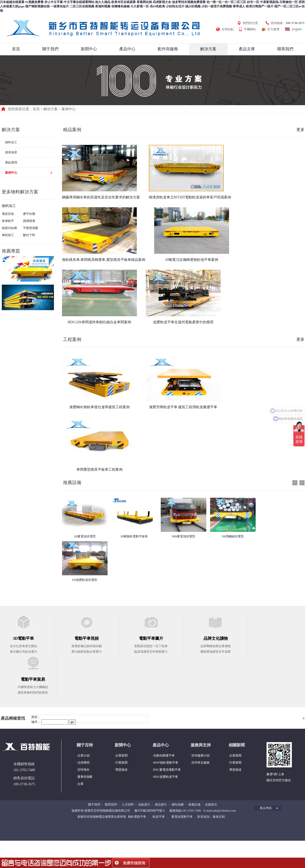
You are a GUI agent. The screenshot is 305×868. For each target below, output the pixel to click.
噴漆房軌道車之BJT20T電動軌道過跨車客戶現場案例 (190, 197)
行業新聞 (121, 763)
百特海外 (84, 770)
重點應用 (11, 163)
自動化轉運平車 (164, 756)
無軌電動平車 (137, 817)
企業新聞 (121, 756)
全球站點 (228, 29)
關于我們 (50, 49)
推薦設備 (72, 483)
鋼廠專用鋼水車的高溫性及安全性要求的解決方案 (101, 197)
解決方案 (208, 49)
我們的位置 (250, 23)
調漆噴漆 (29, 221)
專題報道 (121, 770)
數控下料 (29, 235)
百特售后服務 (200, 763)
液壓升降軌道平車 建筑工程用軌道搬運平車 (183, 407)
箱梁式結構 (9, 228)
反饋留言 (211, 805)
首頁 (16, 49)
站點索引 (144, 805)
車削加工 (8, 235)
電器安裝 (8, 214)
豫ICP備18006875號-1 (150, 811)
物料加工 (11, 142)
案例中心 (69, 109)
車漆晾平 (8, 221)
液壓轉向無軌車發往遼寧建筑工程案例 (99, 407)
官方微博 (273, 29)
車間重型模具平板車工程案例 (99, 470)
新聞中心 (89, 49)
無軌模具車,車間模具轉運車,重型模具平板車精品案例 (104, 260)
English (297, 29)
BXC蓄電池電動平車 (167, 770)
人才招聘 (128, 805)
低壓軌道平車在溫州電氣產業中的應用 (183, 322)
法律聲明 (84, 763)
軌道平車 (159, 817)
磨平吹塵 (29, 214)
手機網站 (250, 29)
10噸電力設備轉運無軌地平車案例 (192, 260)
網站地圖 (178, 805)
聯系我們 (285, 49)
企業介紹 (84, 756)
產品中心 (127, 49)
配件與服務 (168, 49)
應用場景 (11, 152)
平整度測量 (31, 228)
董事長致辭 (85, 777)
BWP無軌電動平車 (166, 763)
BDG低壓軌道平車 (166, 777)
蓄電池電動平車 (182, 817)
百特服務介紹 (200, 756)
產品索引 (161, 805)
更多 (300, 130)
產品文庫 (247, 49)
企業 (80, 784)
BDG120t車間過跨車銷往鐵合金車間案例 (99, 322)
